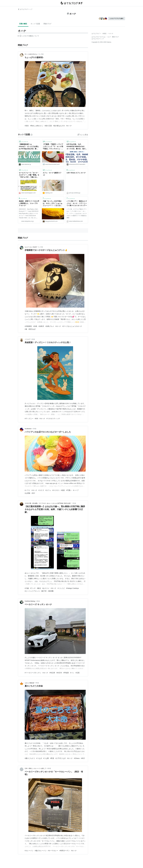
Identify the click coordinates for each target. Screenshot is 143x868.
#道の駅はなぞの (59, 126)
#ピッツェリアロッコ (32, 591)
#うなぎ (39, 758)
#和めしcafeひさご (37, 126)
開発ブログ (115, 37)
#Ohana (77, 758)
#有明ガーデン (65, 851)
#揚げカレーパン (41, 851)
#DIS (36, 419)
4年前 (37, 683)
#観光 (39, 588)
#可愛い (69, 490)
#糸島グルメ (50, 326)
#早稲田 (66, 673)
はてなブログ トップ (25, 9)
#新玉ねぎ (32, 329)
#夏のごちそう (30, 758)
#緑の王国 (48, 126)
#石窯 (78, 673)
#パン (72, 673)
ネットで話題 (35, 24)
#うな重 (46, 758)
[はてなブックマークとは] (32, 135)
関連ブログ (47, 24)
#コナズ (41, 490)
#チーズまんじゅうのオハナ (72, 326)
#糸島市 (41, 326)
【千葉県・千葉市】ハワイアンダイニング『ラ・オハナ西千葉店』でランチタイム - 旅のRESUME (53, 147)
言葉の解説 (23, 24)
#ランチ (33, 588)
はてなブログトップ (98, 39)
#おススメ (46, 588)
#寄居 (52, 758)
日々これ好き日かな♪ (31, 54)
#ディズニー (29, 419)
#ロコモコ (56, 490)
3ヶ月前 (41, 54)
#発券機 (51, 591)
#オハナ (69, 126)
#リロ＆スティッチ (53, 419)
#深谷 (27, 126)
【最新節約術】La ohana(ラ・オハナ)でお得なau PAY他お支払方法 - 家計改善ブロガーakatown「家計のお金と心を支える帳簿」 (29, 147)
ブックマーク (23, 142)
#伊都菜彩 (28, 326)
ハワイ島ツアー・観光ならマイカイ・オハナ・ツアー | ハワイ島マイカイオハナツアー (77, 203)
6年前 (49, 768)
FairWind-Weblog (30, 601)
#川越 (27, 588)
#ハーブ (76, 490)
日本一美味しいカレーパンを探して (35, 768)
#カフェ (48, 490)
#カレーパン (29, 851)
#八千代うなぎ (61, 758)
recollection (28, 429)
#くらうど (61, 588)
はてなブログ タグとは (98, 37)
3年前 (38, 601)
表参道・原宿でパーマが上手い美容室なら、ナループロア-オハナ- (29, 203)
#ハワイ (27, 490)
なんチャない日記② (31, 247)
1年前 (33, 339)
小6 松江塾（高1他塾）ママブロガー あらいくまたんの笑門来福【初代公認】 (48, 503)
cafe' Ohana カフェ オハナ (76, 173)
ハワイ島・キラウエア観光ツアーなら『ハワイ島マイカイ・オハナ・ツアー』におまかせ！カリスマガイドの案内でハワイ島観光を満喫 (77, 213)
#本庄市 (59, 673)
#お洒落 (27, 493)
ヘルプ (109, 37)
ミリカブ (27, 339)
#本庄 (83, 758)
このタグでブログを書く (117, 19)
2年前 (35, 429)
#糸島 (35, 326)
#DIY (33, 493)
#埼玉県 (52, 673)
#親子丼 (44, 591)
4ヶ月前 (40, 247)
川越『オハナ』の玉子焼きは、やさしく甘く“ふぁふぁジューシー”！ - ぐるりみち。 (53, 204)
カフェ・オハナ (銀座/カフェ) (52, 174)
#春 (26, 329)
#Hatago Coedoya (72, 588)
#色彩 (63, 490)
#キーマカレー (53, 851)
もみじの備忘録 (29, 683)
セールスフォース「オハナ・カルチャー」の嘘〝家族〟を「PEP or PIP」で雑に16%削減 (29, 175)
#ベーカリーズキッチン (33, 673)
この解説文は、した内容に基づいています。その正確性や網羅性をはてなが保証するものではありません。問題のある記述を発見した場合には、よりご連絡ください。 (28, 36)
